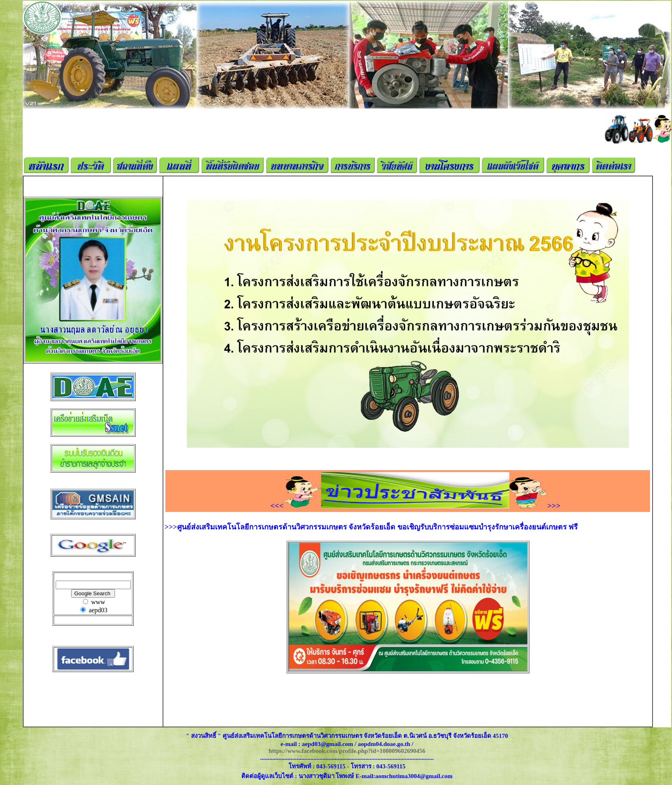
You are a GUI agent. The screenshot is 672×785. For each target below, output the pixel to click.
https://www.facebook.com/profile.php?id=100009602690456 (347, 751)
